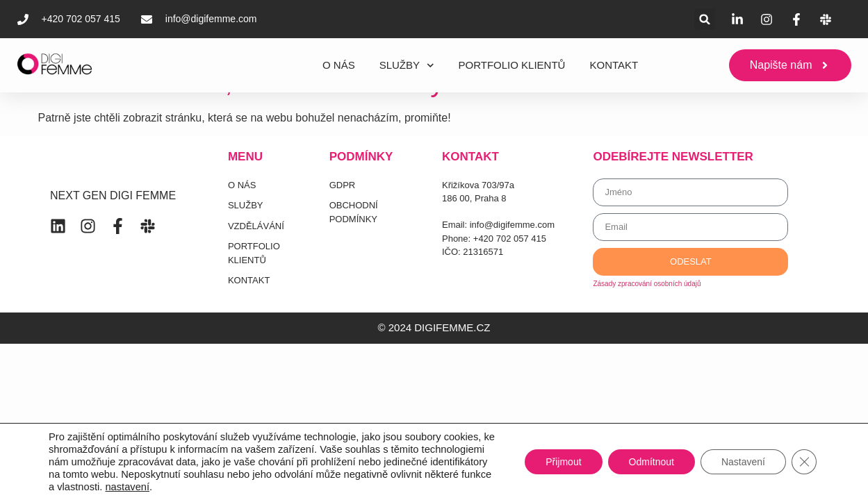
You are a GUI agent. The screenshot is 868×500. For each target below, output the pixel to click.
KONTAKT (614, 65)
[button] (705, 19)
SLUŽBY (407, 66)
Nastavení (743, 462)
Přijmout (563, 462)
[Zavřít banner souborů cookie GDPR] (804, 462)
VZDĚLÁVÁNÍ (256, 226)
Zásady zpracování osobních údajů (647, 284)
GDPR (343, 185)
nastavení (127, 487)
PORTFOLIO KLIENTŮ (512, 65)
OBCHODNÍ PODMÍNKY (354, 212)
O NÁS (339, 65)
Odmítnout (652, 462)
